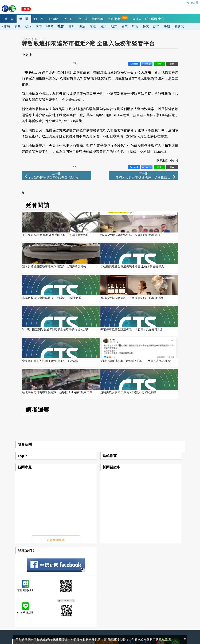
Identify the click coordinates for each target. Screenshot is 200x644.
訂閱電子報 (107, 556)
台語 (103, 26)
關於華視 (71, 589)
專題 (167, 26)
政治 (28, 26)
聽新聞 (179, 26)
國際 (39, 26)
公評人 (143, 19)
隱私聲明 (16, 629)
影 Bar (57, 19)
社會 (61, 26)
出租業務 (165, 589)
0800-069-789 (38, 616)
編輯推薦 (110, 369)
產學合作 (134, 594)
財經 (93, 26)
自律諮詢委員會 (75, 599)
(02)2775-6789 (22, 608)
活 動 (72, 19)
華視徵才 (102, 594)
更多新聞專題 (56, 452)
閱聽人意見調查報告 (109, 599)
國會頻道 (104, 19)
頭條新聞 (25, 357)
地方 (114, 26)
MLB (50, 26)
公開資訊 (102, 589)
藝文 (146, 26)
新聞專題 (25, 380)
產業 (125, 26)
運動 (72, 26)
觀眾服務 (134, 589)
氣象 (18, 26)
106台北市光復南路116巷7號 (31, 600)
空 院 (88, 19)
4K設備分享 (167, 594)
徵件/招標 (120, 19)
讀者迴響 (38, 323)
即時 (7, 26)
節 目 (41, 19)
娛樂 (157, 26)
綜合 (135, 26)
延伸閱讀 (38, 205)
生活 (82, 26)
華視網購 (71, 594)
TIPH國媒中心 (161, 19)
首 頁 (10, 19)
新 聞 (25, 19)
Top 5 (23, 369)
